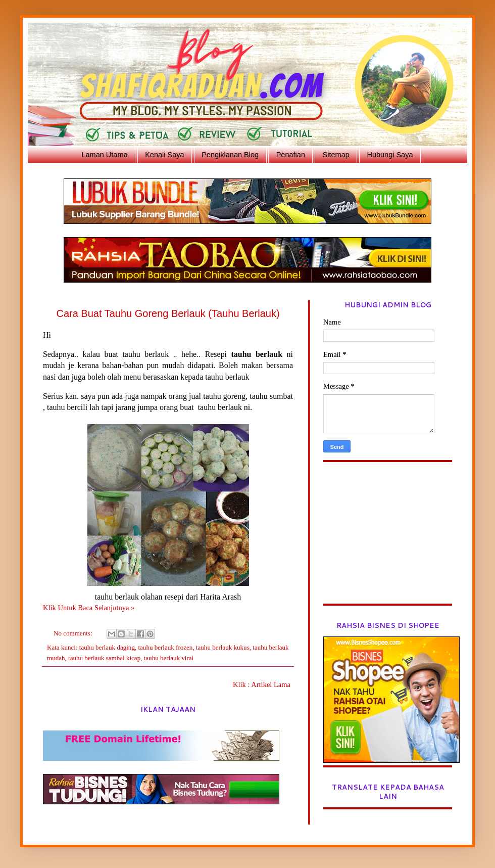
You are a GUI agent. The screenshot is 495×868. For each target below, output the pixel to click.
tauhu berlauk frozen (165, 647)
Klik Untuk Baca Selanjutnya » (89, 608)
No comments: (74, 633)
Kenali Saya (164, 155)
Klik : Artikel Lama (262, 684)
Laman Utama (104, 155)
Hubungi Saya (390, 155)
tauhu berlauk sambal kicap (104, 658)
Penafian (291, 155)
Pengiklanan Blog (230, 155)
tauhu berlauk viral (169, 658)
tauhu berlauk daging (107, 647)
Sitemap (336, 155)
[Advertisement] (388, 540)
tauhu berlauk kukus (223, 647)
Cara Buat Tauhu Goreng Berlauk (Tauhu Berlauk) (168, 313)
